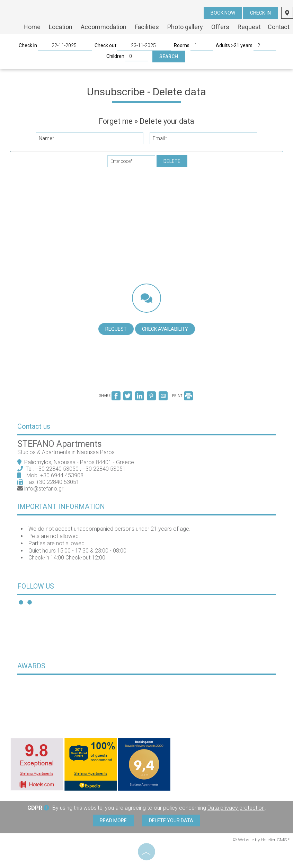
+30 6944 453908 (62, 475)
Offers (220, 27)
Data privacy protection (236, 808)
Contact (279, 27)
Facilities (147, 27)
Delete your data (171, 821)
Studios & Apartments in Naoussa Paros (66, 452)
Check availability (165, 329)
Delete (172, 161)
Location (61, 27)
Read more (113, 821)
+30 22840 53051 (105, 469)
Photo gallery (185, 27)
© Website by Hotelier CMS (260, 840)
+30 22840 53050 (58, 469)
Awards (31, 666)
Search (169, 57)
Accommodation (104, 27)
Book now (223, 13)
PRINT (183, 396)
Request (249, 27)
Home (32, 27)
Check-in (260, 13)
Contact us (34, 426)
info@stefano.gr (44, 489)
